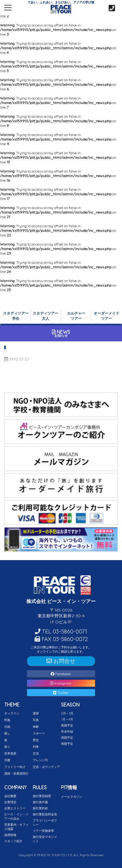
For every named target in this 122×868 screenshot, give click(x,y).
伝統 (7, 727)
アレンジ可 (40, 760)
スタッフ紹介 (13, 841)
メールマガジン (72, 797)
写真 (36, 720)
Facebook (61, 674)
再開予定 (67, 725)
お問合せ (61, 661)
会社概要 (10, 796)
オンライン (12, 713)
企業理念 (10, 802)
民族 (7, 720)
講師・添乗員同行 (16, 774)
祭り (7, 747)
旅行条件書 (40, 802)
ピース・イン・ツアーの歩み (16, 816)
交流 (36, 753)
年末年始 (67, 732)
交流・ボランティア (46, 767)
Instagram (61, 683)
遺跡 (36, 713)
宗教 (7, 760)
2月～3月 (67, 713)
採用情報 (10, 835)
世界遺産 (10, 753)
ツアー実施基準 (43, 831)
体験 (36, 727)
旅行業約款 (40, 808)
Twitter (61, 693)
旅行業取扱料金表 (45, 814)
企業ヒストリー (15, 808)
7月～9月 (67, 719)
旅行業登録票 (42, 796)
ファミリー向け (15, 767)
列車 (36, 747)
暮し (7, 733)
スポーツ (39, 733)
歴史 (36, 740)
